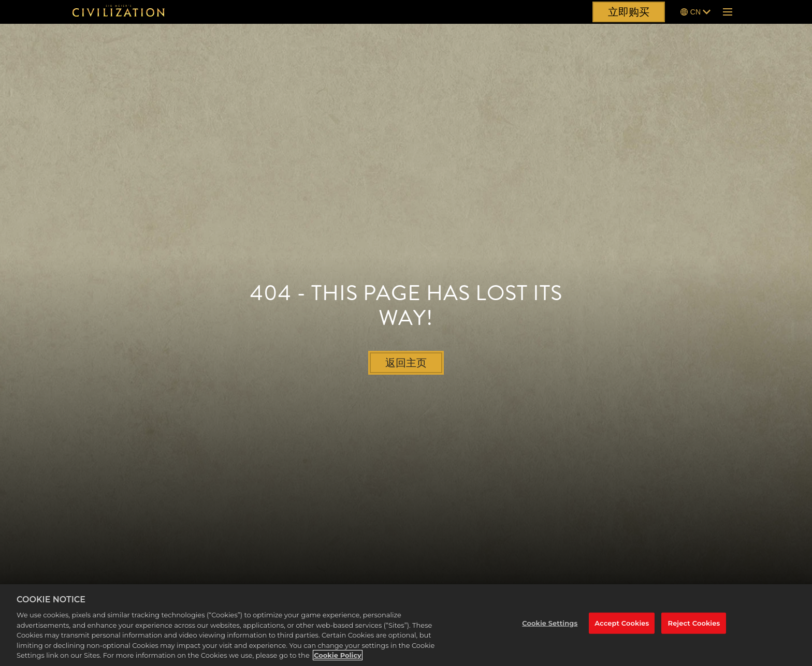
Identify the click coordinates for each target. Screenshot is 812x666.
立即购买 (629, 12)
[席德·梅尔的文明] (119, 12)
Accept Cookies (622, 623)
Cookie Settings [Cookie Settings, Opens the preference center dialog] (550, 623)
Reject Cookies (694, 623)
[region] (406, 625)
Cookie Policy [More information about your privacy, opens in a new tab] (338, 655)
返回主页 (406, 363)
